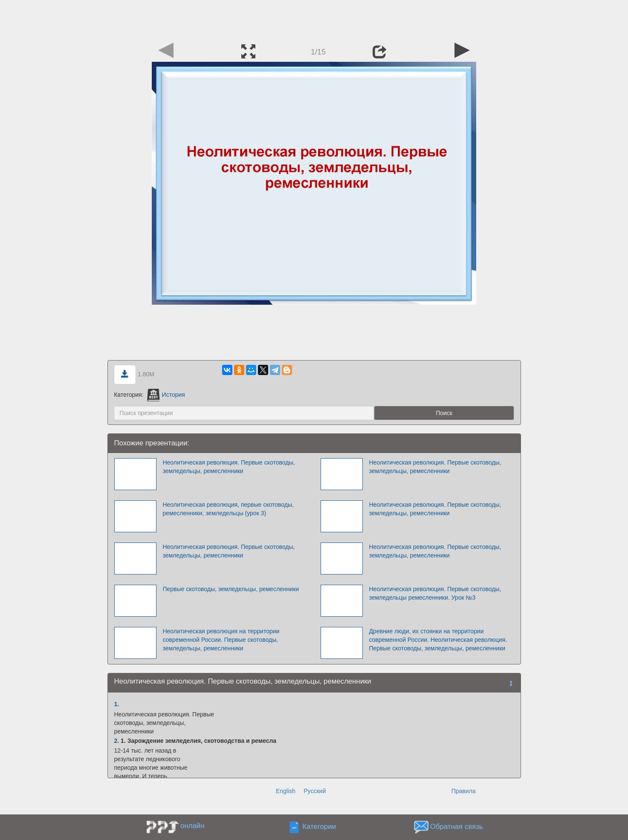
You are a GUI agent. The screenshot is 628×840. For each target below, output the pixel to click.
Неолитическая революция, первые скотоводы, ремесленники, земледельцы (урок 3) (228, 509)
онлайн (192, 826)
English (286, 791)
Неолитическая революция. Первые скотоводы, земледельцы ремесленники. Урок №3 (435, 593)
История (166, 395)
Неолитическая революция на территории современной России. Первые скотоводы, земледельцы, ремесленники (221, 640)
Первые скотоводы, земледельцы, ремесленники (231, 589)
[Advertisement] (314, 19)
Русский (315, 791)
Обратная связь (457, 827)
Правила (464, 791)
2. (117, 741)
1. (117, 704)
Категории (319, 827)
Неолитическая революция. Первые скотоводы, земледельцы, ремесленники (229, 467)
